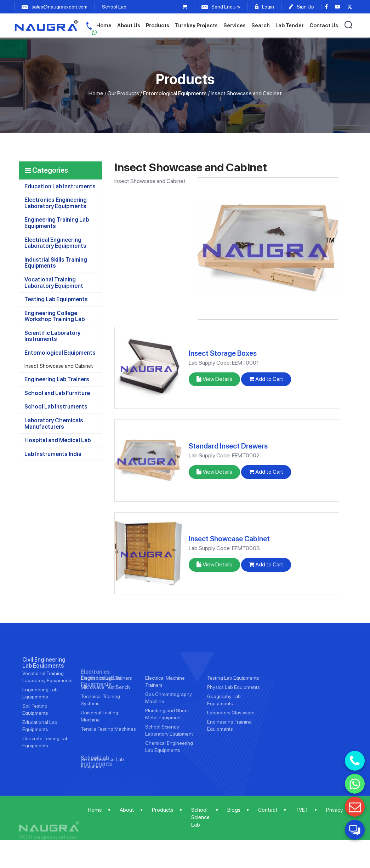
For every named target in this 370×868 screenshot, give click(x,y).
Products (158, 25)
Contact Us (324, 25)
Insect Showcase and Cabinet (59, 366)
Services (235, 25)
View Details (214, 379)
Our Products (123, 93)
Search (261, 25)
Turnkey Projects (196, 25)
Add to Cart (266, 379)
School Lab (114, 7)
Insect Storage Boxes (223, 353)
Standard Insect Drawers (228, 446)
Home (104, 25)
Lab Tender (290, 25)
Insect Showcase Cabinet (229, 539)
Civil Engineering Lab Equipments (44, 685)
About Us (129, 25)
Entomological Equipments (175, 93)
